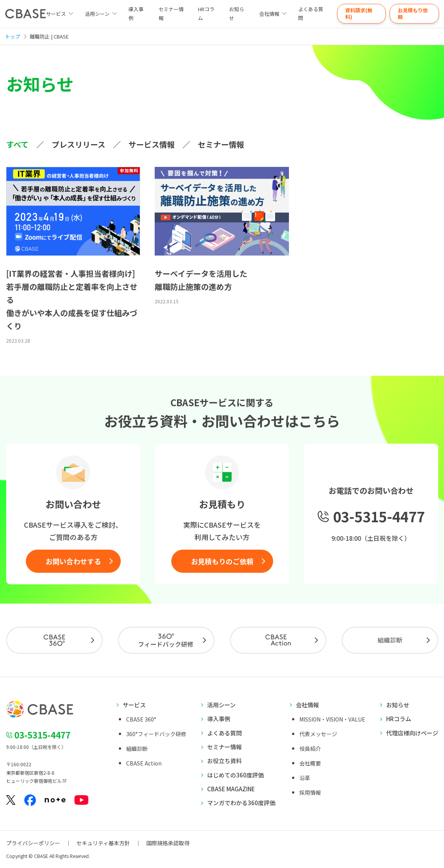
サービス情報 (152, 144)
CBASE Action (144, 763)
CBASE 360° (141, 719)
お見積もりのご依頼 (222, 561)
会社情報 (269, 14)
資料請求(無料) (359, 13)
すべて (17, 144)
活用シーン (97, 14)
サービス (134, 705)
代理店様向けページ (412, 733)
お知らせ (237, 13)
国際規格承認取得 (168, 843)
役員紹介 (310, 749)
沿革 (305, 778)
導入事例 (136, 13)
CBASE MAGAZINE (231, 789)
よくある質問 (311, 13)
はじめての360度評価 (236, 775)
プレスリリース (79, 144)
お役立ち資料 (225, 761)
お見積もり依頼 (413, 13)
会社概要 (310, 763)
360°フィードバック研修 (156, 734)
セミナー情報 (171, 13)
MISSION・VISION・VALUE (332, 719)
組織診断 (390, 640)
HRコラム (206, 13)
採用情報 (310, 792)
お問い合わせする (73, 561)
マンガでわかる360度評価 (241, 803)
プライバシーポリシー (33, 843)
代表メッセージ (318, 734)
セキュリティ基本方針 (103, 843)
